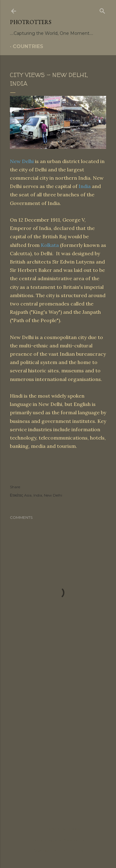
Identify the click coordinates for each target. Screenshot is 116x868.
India (85, 186)
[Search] (102, 10)
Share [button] (15, 487)
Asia (28, 495)
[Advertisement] (58, 736)
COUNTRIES (28, 46)
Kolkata (50, 245)
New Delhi (22, 161)
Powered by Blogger (58, 829)
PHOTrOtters (31, 22)
